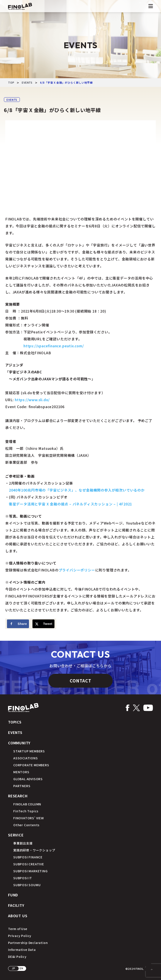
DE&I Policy (17, 957)
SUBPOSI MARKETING (31, 871)
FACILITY (16, 905)
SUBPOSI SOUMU (27, 885)
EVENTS (12, 100)
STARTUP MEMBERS (29, 751)
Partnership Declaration (28, 943)
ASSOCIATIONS (26, 758)
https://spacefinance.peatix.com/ (54, 346)
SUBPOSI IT (23, 878)
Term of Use (18, 929)
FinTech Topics (26, 811)
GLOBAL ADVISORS (28, 779)
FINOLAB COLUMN (27, 804)
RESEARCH (18, 796)
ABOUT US (18, 916)
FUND (13, 895)
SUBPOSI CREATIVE (29, 864)
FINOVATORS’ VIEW (29, 818)
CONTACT (80, 681)
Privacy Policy (20, 936)
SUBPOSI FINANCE (28, 857)
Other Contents (26, 825)
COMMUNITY (19, 743)
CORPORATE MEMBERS (31, 765)
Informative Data (22, 950)
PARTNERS (22, 786)
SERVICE (16, 835)
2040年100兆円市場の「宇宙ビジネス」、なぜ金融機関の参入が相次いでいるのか (77, 490)
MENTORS (21, 772)
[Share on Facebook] (18, 624)
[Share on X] (43, 624)
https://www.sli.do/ (32, 400)
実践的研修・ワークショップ (34, 850)
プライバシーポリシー (77, 570)
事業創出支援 (23, 843)
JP (14, 968)
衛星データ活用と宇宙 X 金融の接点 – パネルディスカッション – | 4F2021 (70, 504)
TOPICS (15, 722)
